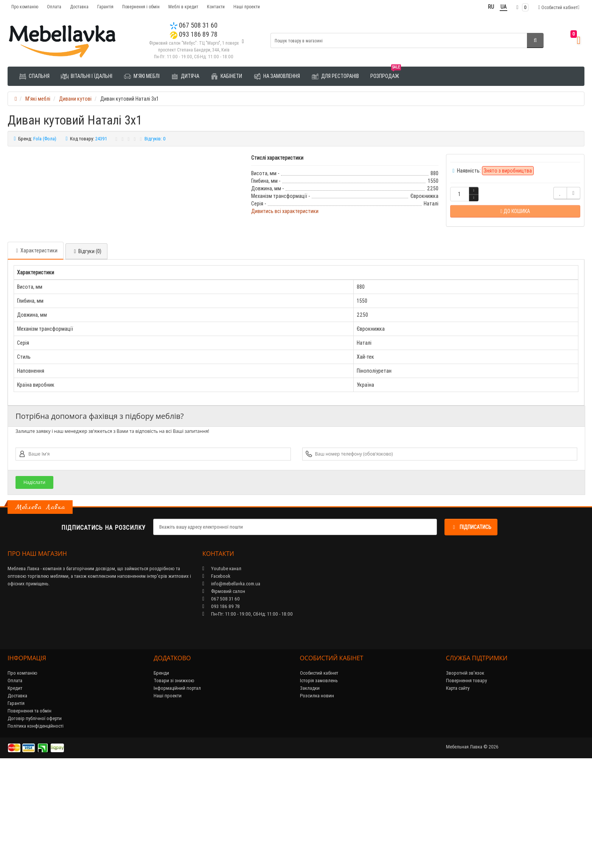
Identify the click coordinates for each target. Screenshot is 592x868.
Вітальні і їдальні (87, 76)
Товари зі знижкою (174, 783)
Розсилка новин (317, 798)
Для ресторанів (335, 76)
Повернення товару (466, 783)
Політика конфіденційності (36, 828)
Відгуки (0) (86, 353)
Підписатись (471, 629)
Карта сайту (458, 790)
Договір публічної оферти (35, 821)
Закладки (310, 790)
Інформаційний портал (177, 790)
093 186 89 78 (194, 34)
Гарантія (105, 7)
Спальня (34, 76)
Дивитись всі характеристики (285, 211)
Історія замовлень (319, 783)
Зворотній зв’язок (465, 775)
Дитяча (185, 76)
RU (491, 7)
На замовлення (277, 76)
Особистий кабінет (319, 775)
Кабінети (226, 76)
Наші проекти (247, 7)
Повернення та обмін (30, 813)
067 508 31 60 (194, 25)
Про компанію (25, 7)
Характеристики (36, 353)
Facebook (216, 678)
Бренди (161, 775)
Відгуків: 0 (155, 139)
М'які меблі (142, 76)
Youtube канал (222, 671)
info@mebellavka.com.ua (231, 686)
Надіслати (34, 584)
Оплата (54, 7)
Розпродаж (386, 73)
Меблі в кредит (183, 7)
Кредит (15, 790)
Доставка (79, 7)
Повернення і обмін (141, 7)
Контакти (216, 7)
